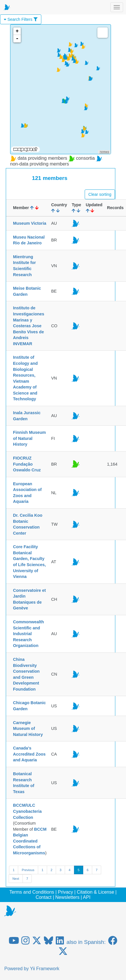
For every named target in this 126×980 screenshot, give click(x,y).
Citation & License (96, 892)
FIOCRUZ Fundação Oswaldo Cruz (27, 464)
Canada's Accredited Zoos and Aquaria (29, 754)
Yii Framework (45, 969)
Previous (28, 870)
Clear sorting (100, 194)
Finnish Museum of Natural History (29, 438)
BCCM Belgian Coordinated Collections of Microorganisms (30, 841)
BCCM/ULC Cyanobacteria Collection (27, 811)
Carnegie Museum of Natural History (28, 729)
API (87, 897)
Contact (43, 897)
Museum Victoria (30, 223)
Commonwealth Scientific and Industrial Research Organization (28, 634)
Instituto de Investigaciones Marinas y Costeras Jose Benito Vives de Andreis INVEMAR (29, 326)
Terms (104, 152)
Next (16, 879)
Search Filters (21, 19)
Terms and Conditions (32, 892)
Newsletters (67, 897)
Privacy (65, 892)
